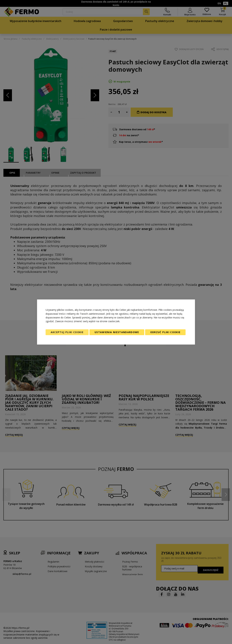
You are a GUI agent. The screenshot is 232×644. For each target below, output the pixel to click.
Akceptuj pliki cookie (67, 332)
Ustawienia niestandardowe (117, 332)
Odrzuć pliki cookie (165, 332)
